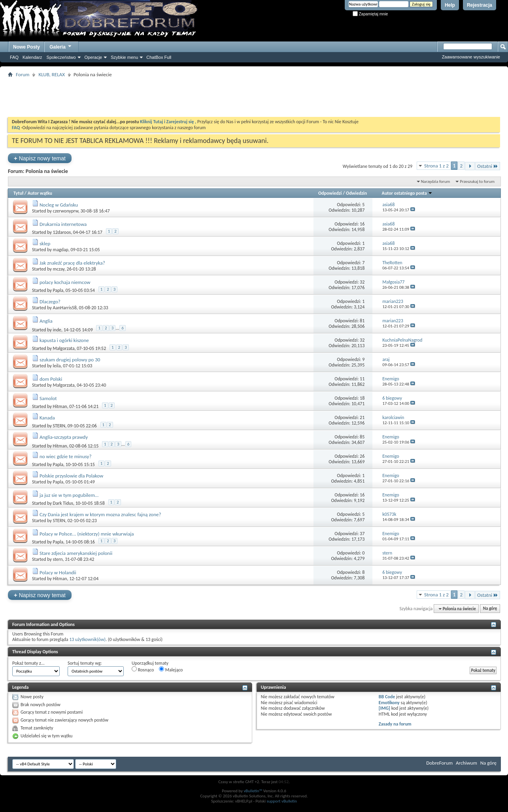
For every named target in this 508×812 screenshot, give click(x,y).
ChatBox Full (159, 57)
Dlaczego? (50, 302)
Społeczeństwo (61, 57)
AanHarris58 (65, 308)
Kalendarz (32, 57)
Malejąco (171, 669)
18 (362, 398)
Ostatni (488, 166)
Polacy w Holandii (58, 572)
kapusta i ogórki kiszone (64, 340)
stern (58, 559)
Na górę (490, 609)
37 (362, 534)
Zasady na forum (395, 724)
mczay (59, 269)
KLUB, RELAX (52, 74)
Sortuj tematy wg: (85, 663)
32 (362, 282)
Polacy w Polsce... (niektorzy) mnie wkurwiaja (87, 534)
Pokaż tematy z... (28, 663)
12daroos (62, 232)
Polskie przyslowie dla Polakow (71, 476)
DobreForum (439, 763)
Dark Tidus (63, 503)
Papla (58, 290)
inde (57, 330)
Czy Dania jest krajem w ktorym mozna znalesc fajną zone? (100, 514)
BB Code (387, 697)
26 (362, 456)
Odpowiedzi (330, 193)
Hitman (60, 406)
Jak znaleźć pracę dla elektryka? (72, 263)
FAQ (14, 57)
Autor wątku (40, 193)
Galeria (61, 46)
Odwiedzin (356, 193)
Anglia (46, 321)
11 (362, 379)
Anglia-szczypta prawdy (64, 437)
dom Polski (51, 379)
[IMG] (384, 708)
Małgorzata (64, 348)
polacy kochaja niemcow (65, 282)
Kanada (47, 418)
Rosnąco (143, 669)
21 (362, 417)
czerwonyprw (66, 211)
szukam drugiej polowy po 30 (70, 360)
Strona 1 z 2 (436, 166)
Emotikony (389, 703)
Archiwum (466, 763)
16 (362, 224)
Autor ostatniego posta (407, 193)
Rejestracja (480, 5)
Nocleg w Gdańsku (59, 205)
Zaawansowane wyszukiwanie (471, 57)
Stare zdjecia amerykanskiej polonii (76, 553)
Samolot (48, 398)
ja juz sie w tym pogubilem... (69, 495)
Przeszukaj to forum (477, 181)
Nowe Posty (26, 47)
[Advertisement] (254, 97)
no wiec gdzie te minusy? (66, 456)
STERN (59, 426)
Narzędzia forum (436, 181)
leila (57, 366)
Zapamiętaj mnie (370, 14)
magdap (61, 250)
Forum (23, 74)
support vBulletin (282, 801)
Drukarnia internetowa (63, 224)
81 (362, 321)
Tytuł (18, 193)
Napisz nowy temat (40, 158)
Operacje (93, 57)
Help (450, 5)
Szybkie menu (124, 57)
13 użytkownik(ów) (87, 639)
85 (362, 437)
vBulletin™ (253, 791)
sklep (45, 243)
